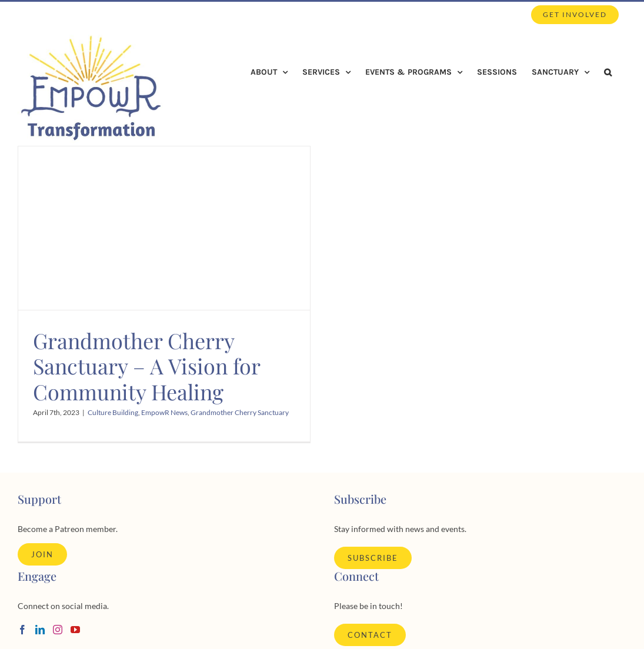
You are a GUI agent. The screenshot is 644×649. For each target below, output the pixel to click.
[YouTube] (75, 630)
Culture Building (113, 412)
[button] (608, 72)
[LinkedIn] (40, 630)
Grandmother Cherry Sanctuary (240, 412)
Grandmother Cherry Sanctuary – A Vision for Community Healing (146, 366)
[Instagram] (58, 630)
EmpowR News (164, 412)
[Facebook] (22, 630)
